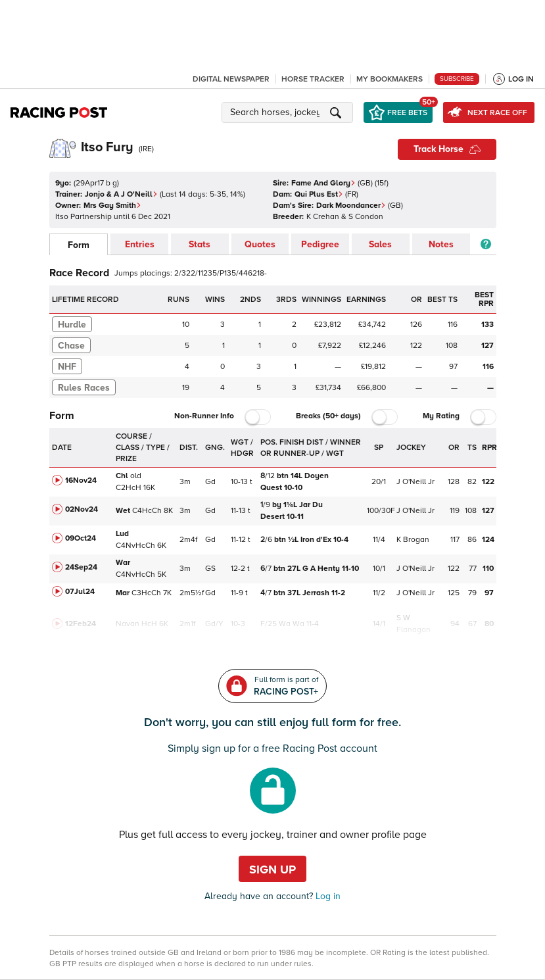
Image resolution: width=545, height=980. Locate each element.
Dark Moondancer (351, 206)
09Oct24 (81, 538)
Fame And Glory (323, 183)
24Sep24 (81, 567)
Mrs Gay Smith (112, 206)
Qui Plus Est (319, 194)
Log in (327, 896)
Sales (380, 244)
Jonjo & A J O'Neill (121, 194)
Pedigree (320, 244)
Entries (140, 244)
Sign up (272, 870)
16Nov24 (81, 480)
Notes (441, 244)
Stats (200, 244)
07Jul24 (80, 592)
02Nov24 (82, 509)
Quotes (260, 244)
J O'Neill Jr (415, 482)
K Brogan (413, 540)
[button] (289, 112)
